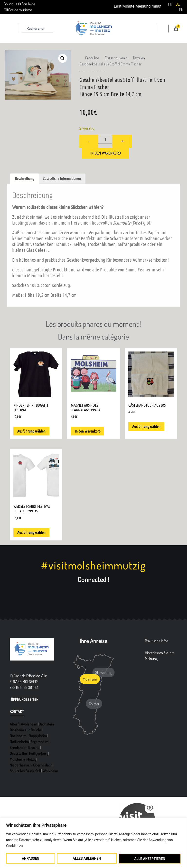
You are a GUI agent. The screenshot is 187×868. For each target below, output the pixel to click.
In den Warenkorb (105, 153)
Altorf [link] (14, 724)
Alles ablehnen (87, 859)
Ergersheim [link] (39, 742)
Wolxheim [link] (50, 771)
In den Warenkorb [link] (88, 431)
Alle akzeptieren (150, 859)
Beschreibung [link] (25, 178)
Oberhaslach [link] (43, 765)
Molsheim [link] (17, 759)
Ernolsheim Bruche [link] (25, 747)
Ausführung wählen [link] (31, 431)
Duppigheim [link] (38, 736)
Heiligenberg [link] (39, 753)
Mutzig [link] (31, 759)
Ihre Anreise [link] (93, 641)
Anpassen (31, 859)
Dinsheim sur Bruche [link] (26, 730)
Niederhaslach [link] (21, 765)
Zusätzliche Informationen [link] (62, 178)
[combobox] (37, 29)
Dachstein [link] (46, 724)
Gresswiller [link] (19, 753)
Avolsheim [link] (29, 724)
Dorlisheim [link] (18, 736)
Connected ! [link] (93, 579)
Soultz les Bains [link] (22, 771)
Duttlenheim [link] (19, 742)
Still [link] (38, 771)
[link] (170, 4)
